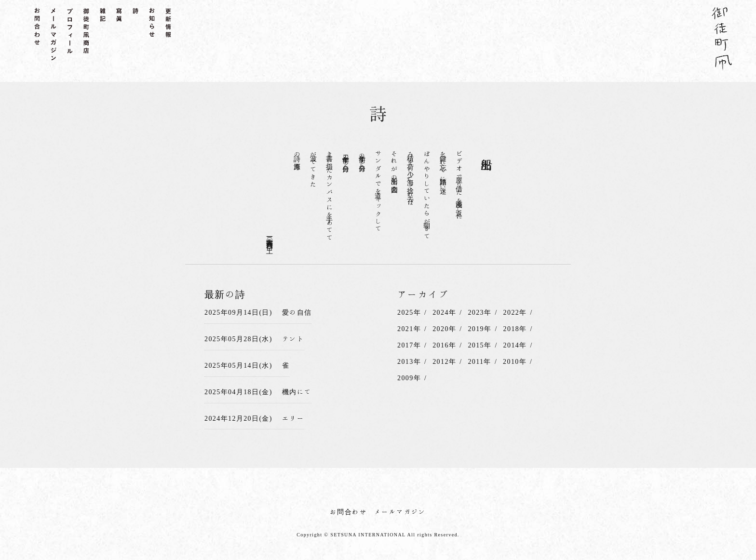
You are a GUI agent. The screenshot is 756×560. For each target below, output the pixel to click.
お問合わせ (348, 512)
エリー (293, 418)
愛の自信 (297, 312)
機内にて (297, 392)
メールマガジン (400, 512)
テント (293, 339)
